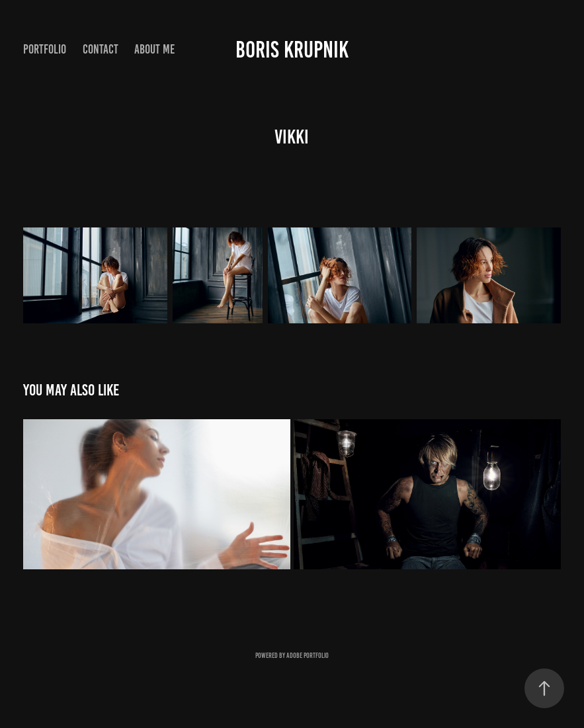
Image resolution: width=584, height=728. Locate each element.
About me (154, 49)
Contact (101, 49)
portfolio (45, 49)
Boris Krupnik (292, 50)
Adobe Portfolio (308, 655)
